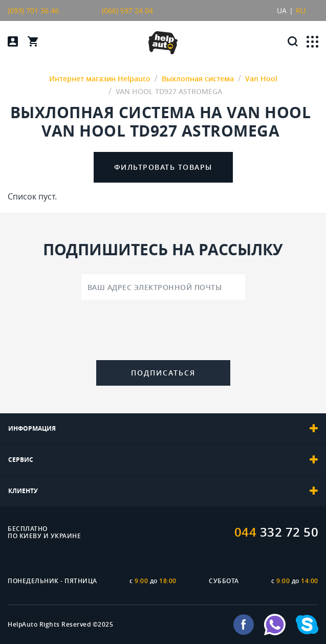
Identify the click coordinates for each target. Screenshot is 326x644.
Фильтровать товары (163, 167)
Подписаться (163, 373)
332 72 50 (277, 532)
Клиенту (163, 491)
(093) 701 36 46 (33, 10)
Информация (163, 429)
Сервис (163, 460)
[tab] (163, 429)
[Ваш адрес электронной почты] (163, 287)
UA (282, 10)
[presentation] (163, 332)
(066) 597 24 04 (127, 10)
